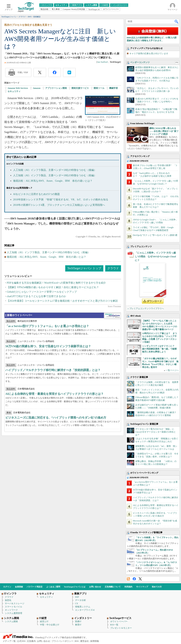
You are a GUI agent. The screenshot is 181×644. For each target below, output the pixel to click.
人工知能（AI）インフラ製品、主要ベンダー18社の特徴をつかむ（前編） (55, 175)
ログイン (7, 587)
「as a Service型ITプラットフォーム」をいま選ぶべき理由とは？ (47, 326)
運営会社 (84, 641)
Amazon (37, 88)
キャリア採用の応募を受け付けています (149, 54)
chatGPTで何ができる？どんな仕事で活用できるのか (37, 296)
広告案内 (31, 641)
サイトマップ (142, 587)
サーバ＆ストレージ (15, 603)
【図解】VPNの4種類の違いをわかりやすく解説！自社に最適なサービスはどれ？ (53, 287)
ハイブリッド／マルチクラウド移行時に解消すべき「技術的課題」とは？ (53, 370)
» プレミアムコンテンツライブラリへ (146, 308)
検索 (177, 21)
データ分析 (81, 600)
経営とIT (44, 621)
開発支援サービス (80, 88)
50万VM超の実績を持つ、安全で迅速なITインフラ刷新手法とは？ (48, 346)
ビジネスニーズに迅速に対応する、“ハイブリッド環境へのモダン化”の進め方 (56, 418)
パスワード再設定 (35, 587)
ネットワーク (11, 610)
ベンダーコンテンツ (140, 62)
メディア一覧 (9, 641)
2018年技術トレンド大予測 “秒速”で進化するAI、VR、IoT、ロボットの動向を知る (61, 200)
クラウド (113, 268)
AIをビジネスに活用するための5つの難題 (37, 194)
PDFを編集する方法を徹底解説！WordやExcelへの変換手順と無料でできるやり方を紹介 (56, 283)
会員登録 (19, 587)
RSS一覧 (114, 625)
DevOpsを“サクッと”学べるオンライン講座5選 (155, 235)
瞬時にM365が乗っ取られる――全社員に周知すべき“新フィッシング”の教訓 (164, 131)
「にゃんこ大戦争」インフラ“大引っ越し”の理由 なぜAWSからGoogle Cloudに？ (155, 257)
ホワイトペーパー (119, 621)
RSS (128, 579)
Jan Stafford (102, 62)
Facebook (134, 579)
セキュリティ (14, 91)
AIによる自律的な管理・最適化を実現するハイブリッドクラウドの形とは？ (55, 394)
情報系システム (83, 607)
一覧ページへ (172, 370)
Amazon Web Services (18, 88)
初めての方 (157, 587)
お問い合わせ (95, 587)
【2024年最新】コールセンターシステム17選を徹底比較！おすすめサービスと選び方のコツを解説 (62, 301)
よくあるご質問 (53, 587)
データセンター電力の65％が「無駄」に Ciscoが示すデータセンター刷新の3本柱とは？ (156, 432)
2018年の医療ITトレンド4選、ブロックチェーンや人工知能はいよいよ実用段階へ (59, 205)
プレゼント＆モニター (121, 628)
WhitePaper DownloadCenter (112, 316)
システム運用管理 (14, 613)
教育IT (78, 625)
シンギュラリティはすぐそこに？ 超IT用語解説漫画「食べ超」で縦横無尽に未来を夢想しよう (159, 349)
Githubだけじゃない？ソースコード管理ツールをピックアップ (42, 292)
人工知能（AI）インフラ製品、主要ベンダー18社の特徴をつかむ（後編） (55, 170)
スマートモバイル (14, 607)
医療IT (78, 621)
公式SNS (21, 641)
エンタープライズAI (85, 610)
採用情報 (95, 641)
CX (77, 603)
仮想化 (8, 600)
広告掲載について (113, 587)
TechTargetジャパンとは (75, 587)
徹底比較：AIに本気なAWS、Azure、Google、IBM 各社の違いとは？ (53, 181)
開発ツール (99, 88)
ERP (77, 597)
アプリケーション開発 (56, 88)
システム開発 (11, 621)
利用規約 (128, 587)
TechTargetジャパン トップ (84, 268)
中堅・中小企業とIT (50, 625)
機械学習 (113, 88)
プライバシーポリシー (62, 641)
